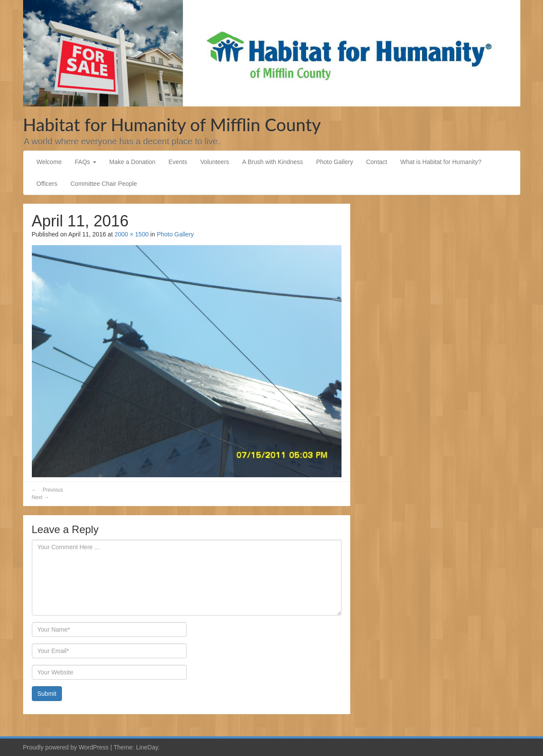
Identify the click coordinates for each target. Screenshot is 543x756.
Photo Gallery (335, 162)
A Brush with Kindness (272, 162)
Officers (47, 184)
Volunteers (215, 162)
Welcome (49, 162)
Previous (48, 490)
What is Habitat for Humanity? (441, 162)
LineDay (147, 747)
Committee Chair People (104, 184)
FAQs (86, 162)
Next (41, 497)
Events (178, 162)
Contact (376, 162)
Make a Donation (133, 162)
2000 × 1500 (131, 234)
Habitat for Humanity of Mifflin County (172, 125)
